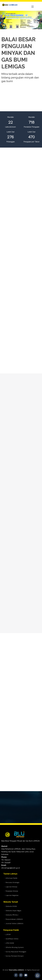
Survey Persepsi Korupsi (15, 956)
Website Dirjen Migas (13, 911)
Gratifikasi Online (12, 939)
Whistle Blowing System (15, 947)
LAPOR (8, 934)
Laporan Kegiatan (12, 895)
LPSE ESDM (10, 943)
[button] (3, 20)
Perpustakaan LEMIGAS (14, 919)
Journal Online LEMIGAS (14, 923)
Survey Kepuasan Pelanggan (16, 952)
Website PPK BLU (12, 915)
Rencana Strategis (12, 882)
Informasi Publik (11, 878)
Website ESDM (11, 906)
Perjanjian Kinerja (12, 891)
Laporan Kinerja (11, 887)
